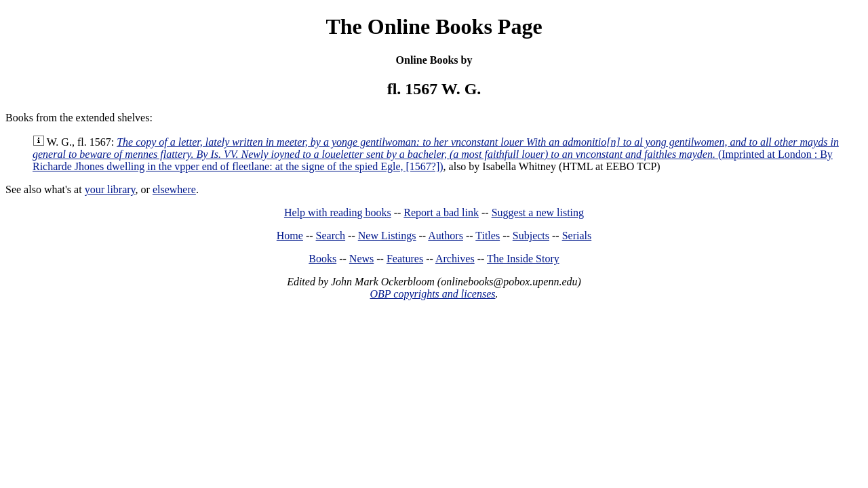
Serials (577, 236)
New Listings (387, 236)
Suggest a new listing (538, 212)
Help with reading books (338, 212)
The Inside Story (523, 259)
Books (322, 259)
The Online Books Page (434, 26)
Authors (446, 236)
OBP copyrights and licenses (432, 294)
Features (405, 259)
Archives (455, 259)
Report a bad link (441, 212)
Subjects (531, 236)
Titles (488, 236)
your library (110, 189)
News (361, 259)
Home (290, 236)
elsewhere (174, 189)
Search (331, 236)
